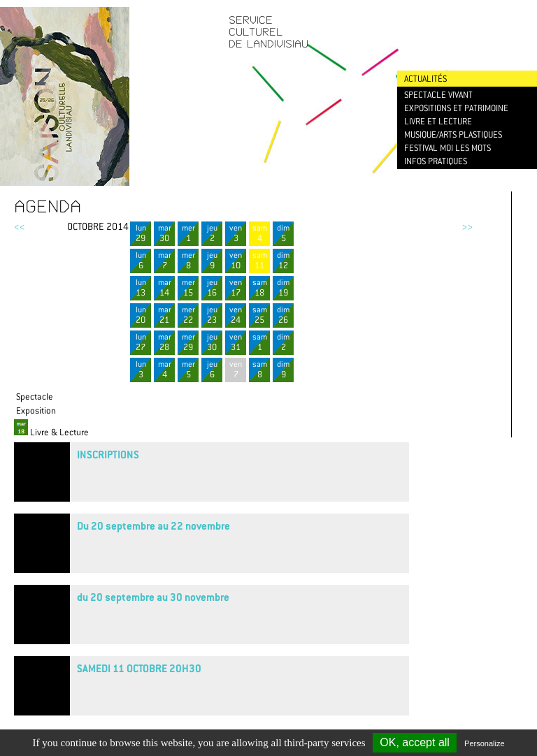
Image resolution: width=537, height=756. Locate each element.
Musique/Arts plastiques (453, 135)
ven (236, 233)
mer (188, 233)
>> (467, 226)
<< (20, 226)
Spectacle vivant (438, 95)
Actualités (425, 79)
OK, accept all (415, 742)
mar (164, 233)
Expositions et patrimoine (456, 108)
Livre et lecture (438, 121)
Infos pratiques (436, 161)
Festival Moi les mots (447, 148)
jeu (212, 233)
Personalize (484, 743)
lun (141, 233)
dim (283, 233)
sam (259, 233)
